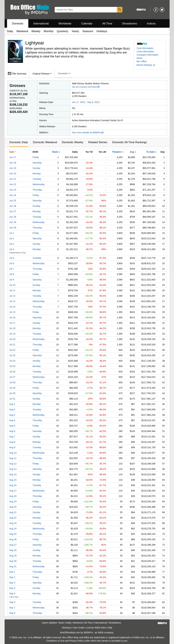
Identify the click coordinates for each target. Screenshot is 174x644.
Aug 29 (13, 556)
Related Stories (98, 142)
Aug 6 (12, 431)
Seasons (88, 31)
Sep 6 (12, 602)
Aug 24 (13, 529)
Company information (148, 55)
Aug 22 (13, 518)
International (41, 24)
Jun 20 (13, 174)
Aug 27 (13, 545)
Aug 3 (12, 415)
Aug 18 (13, 496)
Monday (37, 174)
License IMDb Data (96, 628)
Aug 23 (13, 523)
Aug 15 (13, 480)
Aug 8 (12, 442)
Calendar (87, 24)
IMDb (101, 633)
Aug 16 (13, 485)
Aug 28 (13, 550)
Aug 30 (13, 561)
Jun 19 (13, 168)
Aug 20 (13, 507)
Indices (151, 24)
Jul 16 (12, 317)
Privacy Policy (76, 641)
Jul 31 (12, 399)
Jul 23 (12, 355)
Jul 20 (12, 339)
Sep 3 (12, 583)
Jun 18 (13, 163)
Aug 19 (13, 501)
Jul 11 (12, 290)
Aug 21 (13, 512)
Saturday (37, 163)
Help (110, 628)
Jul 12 (12, 296)
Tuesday (37, 179)
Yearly (75, 31)
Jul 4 (12, 249)
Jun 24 (13, 195)
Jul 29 (12, 388)
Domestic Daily (19, 142)
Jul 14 (12, 307)
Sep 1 (12, 572)
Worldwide (65, 24)
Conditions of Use (55, 641)
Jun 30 (13, 228)
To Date (150, 152)
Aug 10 (13, 453)
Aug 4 (12, 420)
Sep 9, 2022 (93, 102)
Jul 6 (12, 263)
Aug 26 (13, 539)
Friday (36, 157)
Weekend (22, 31)
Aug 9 (12, 447)
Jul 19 (12, 334)
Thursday (37, 190)
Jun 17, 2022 (79, 102)
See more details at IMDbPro (88, 133)
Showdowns (129, 24)
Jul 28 (12, 382)
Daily (10, 31)
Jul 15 (12, 312)
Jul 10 (12, 285)
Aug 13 (13, 469)
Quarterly (63, 31)
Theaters (117, 152)
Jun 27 (13, 211)
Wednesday (39, 184)
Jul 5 (12, 258)
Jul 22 (12, 350)
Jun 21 (13, 179)
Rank (55, 152)
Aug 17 (13, 491)
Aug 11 (13, 458)
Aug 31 (13, 566)
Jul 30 (12, 393)
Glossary (66, 628)
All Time (107, 24)
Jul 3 (12, 244)
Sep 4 (12, 588)
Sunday (36, 168)
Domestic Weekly (73, 142)
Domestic (18, 24)
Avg (132, 152)
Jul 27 (12, 377)
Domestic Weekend (45, 142)
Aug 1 (12, 404)
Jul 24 (12, 361)
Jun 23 (13, 190)
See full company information (86, 87)
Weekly (36, 31)
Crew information (145, 51)
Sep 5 (12, 593)
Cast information (145, 48)
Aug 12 (13, 464)
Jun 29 (13, 222)
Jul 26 (12, 372)
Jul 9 (12, 280)
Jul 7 (12, 269)
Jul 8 (12, 274)
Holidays (102, 31)
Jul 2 (12, 238)
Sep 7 (12, 608)
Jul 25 (12, 366)
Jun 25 (13, 201)
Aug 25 (13, 534)
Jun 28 (13, 217)
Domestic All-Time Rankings (129, 142)
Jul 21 (12, 345)
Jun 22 (13, 184)
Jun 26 (13, 206)
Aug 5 (12, 426)
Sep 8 (12, 613)
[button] (146, 65)
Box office (142, 61)
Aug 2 (12, 409)
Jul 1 (12, 233)
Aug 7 (12, 437)
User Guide (78, 628)
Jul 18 (12, 328)
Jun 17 (13, 157)
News (140, 58)
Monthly (49, 31)
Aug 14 (13, 474)
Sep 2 (12, 577)
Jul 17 (12, 323)
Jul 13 (12, 301)
